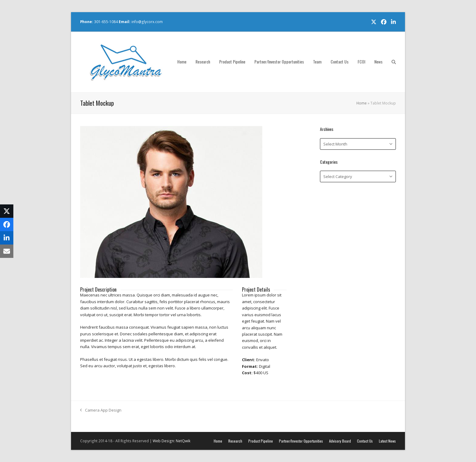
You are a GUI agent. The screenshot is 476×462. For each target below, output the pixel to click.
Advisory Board (340, 441)
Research (235, 441)
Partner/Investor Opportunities (301, 441)
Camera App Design (101, 410)
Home (362, 103)
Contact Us (365, 441)
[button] (394, 62)
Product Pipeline (261, 441)
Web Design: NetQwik (172, 441)
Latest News (387, 441)
